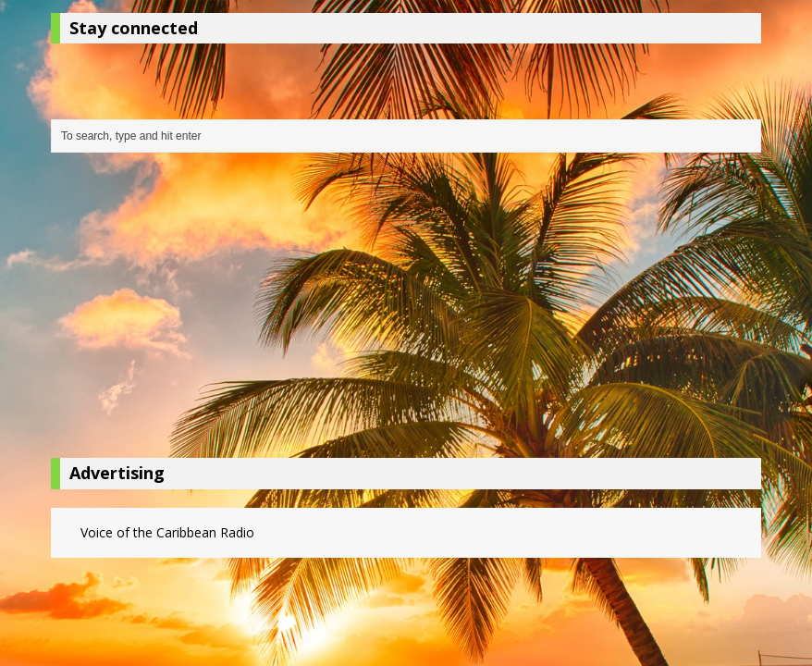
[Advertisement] (406, 310)
